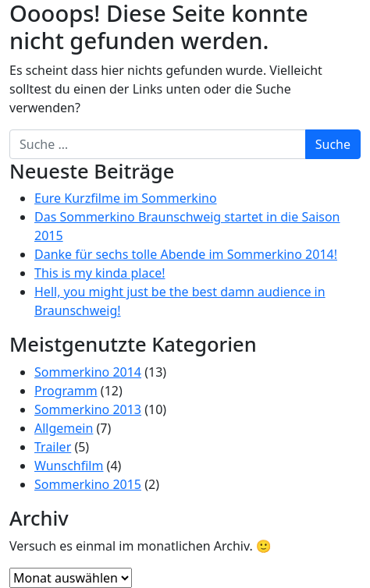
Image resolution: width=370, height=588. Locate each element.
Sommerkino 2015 (88, 484)
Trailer (53, 447)
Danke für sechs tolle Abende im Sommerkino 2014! (186, 254)
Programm (66, 391)
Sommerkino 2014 (88, 372)
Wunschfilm (69, 466)
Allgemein (64, 428)
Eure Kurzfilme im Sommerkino (126, 198)
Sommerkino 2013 (88, 409)
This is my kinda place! (100, 273)
